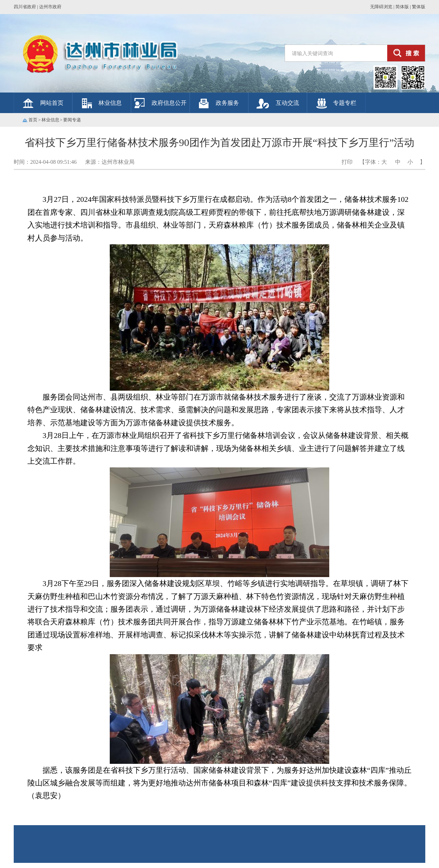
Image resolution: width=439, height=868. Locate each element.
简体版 (402, 7)
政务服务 (227, 103)
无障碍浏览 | (382, 7)
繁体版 (419, 7)
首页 (33, 120)
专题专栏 (345, 103)
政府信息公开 (169, 103)
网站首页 (52, 103)
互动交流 (287, 103)
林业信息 (110, 103)
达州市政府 (50, 7)
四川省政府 (25, 7)
